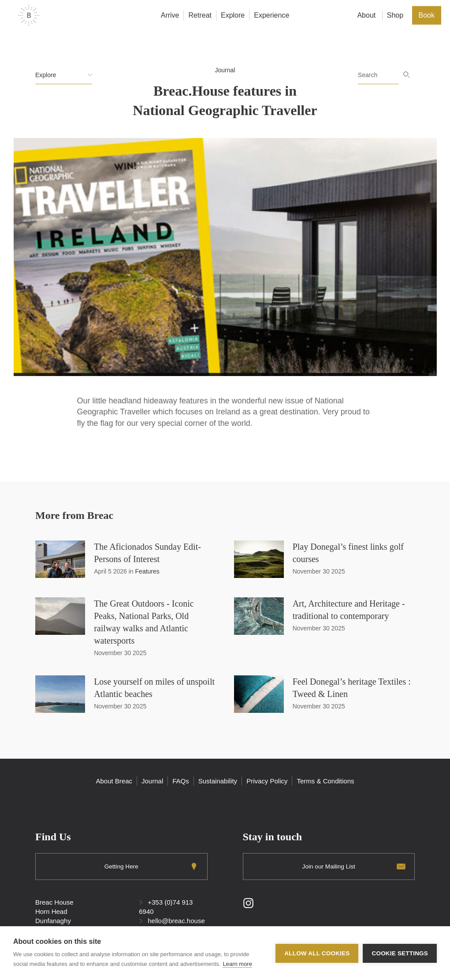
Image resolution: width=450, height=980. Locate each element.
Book (427, 15)
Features (147, 571)
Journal (225, 70)
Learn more (237, 964)
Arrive (170, 15)
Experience (271, 15)
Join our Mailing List (329, 866)
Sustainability (218, 781)
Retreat (200, 15)
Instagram (248, 904)
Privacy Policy (267, 781)
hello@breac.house (176, 921)
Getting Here (121, 866)
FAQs (181, 781)
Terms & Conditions (325, 781)
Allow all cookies (317, 953)
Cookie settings (400, 953)
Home (29, 15)
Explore (233, 15)
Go (407, 75)
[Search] (378, 75)
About (366, 15)
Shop (395, 15)
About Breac (114, 781)
